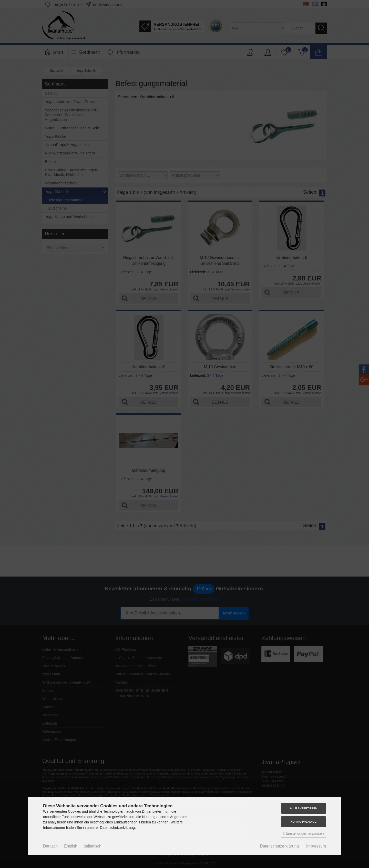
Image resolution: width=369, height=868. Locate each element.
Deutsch (50, 846)
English (71, 846)
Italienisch (92, 846)
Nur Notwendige (304, 822)
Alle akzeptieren (304, 808)
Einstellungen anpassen (303, 833)
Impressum (316, 846)
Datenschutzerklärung (279, 846)
